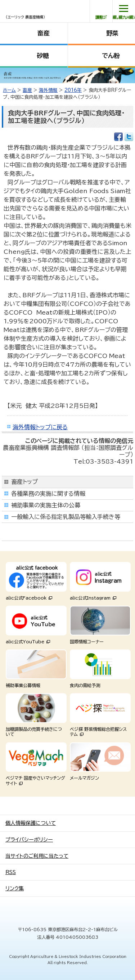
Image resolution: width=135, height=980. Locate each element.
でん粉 (111, 56)
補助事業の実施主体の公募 (46, 505)
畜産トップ (24, 482)
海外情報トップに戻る (40, 427)
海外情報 (48, 90)
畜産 (44, 33)
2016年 (73, 90)
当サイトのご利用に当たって (37, 856)
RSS (11, 872)
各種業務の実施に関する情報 (48, 494)
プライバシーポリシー (29, 840)
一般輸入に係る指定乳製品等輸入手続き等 (66, 517)
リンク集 (15, 889)
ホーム (9, 90)
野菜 (112, 33)
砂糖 (43, 56)
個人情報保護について (31, 823)
